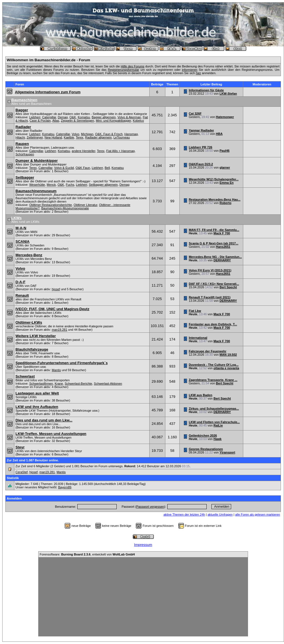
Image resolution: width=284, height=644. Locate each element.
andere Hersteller (84, 151)
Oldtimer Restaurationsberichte (51, 205)
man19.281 (59, 330)
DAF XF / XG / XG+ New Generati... (214, 284)
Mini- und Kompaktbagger (113, 121)
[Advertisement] (143, 597)
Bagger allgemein (104, 117)
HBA (219, 134)
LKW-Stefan (228, 94)
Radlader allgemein (99, 137)
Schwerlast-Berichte (78, 384)
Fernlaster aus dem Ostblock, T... (213, 324)
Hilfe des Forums (133, 66)
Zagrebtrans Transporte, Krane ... (213, 380)
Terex (79, 137)
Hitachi (20, 137)
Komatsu (84, 117)
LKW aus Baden (200, 395)
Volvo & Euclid (64, 168)
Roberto (226, 203)
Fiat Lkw (195, 311)
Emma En (227, 183)
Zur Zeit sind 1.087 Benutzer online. (33, 460)
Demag (63, 117)
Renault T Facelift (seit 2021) (210, 297)
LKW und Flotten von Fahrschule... (214, 422)
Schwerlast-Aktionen (108, 384)
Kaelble (69, 137)
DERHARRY (222, 260)
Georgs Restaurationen (206, 449)
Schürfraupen (25, 154)
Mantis (56, 370)
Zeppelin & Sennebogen (77, 121)
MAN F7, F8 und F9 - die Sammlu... (214, 230)
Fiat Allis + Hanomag (120, 151)
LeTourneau (121, 137)
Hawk (217, 439)
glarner (225, 167)
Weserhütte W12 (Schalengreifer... (214, 179)
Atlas (56, 121)
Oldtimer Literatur (85, 205)
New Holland (53, 137)
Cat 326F (195, 114)
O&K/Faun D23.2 (201, 164)
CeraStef (22, 472)
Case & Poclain (40, 121)
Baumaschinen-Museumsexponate (65, 208)
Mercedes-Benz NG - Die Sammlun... (215, 257)
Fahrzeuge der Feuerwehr (208, 351)
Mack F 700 (222, 233)
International (198, 338)
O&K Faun (83, 168)
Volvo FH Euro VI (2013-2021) (210, 270)
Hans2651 (223, 247)
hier (199, 73)
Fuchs (70, 185)
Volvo (75, 134)
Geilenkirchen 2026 (203, 436)
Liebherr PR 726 (200, 147)
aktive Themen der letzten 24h (184, 514)
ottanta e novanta (226, 368)
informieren (190, 70)
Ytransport (227, 452)
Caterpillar (49, 117)
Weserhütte (37, 185)
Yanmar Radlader (201, 130)
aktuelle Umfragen (220, 514)
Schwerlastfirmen (41, 384)
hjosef (56, 289)
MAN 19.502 (228, 355)
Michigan (87, 134)
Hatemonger (225, 117)
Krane (59, 384)
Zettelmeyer (35, 137)
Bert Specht (228, 287)
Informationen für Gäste (206, 90)
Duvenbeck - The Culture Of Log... (214, 365)
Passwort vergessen (150, 507)
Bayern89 (65, 487)
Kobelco (138, 121)
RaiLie (218, 425)
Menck (51, 185)
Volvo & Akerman (129, 117)
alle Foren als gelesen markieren (258, 514)
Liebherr (35, 117)
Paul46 (225, 151)
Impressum (143, 545)
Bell (107, 168)
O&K (73, 117)
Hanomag (131, 134)
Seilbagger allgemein (103, 185)
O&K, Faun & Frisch (109, 134)
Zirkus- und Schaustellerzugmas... (214, 409)
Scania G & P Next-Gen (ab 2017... (213, 243)
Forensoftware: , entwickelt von (87, 554)
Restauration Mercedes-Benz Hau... (215, 199)
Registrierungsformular (123, 70)
